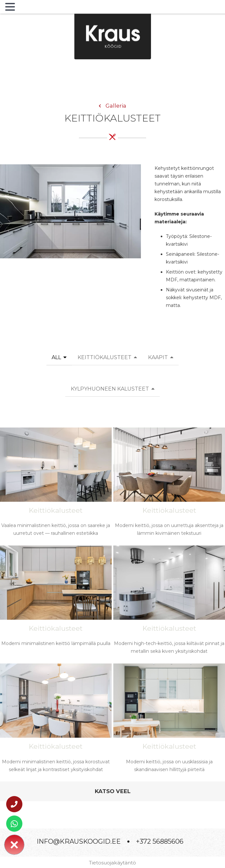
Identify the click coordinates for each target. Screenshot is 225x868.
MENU (27, 8)
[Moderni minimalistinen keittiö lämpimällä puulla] (56, 601)
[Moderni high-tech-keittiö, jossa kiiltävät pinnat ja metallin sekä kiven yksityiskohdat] (169, 604)
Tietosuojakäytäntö (112, 863)
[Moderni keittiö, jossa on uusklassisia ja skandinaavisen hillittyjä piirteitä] (169, 722)
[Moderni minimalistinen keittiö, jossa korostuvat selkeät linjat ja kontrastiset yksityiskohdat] (56, 722)
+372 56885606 (160, 841)
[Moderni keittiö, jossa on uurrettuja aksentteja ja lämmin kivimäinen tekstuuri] (169, 486)
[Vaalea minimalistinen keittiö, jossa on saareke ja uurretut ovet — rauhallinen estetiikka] (56, 486)
